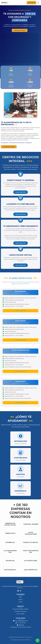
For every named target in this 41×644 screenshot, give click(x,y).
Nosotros (21, 599)
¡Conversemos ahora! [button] (20, 30)
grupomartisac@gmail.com (22, 621)
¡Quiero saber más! (20, 192)
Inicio (21, 597)
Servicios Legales (20, 614)
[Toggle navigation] (38, 3)
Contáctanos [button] (31, 3)
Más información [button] (20, 311)
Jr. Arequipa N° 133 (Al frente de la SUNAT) (20, 627)
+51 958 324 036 (22, 623)
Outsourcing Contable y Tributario (20, 609)
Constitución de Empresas (20, 611)
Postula (20, 602)
